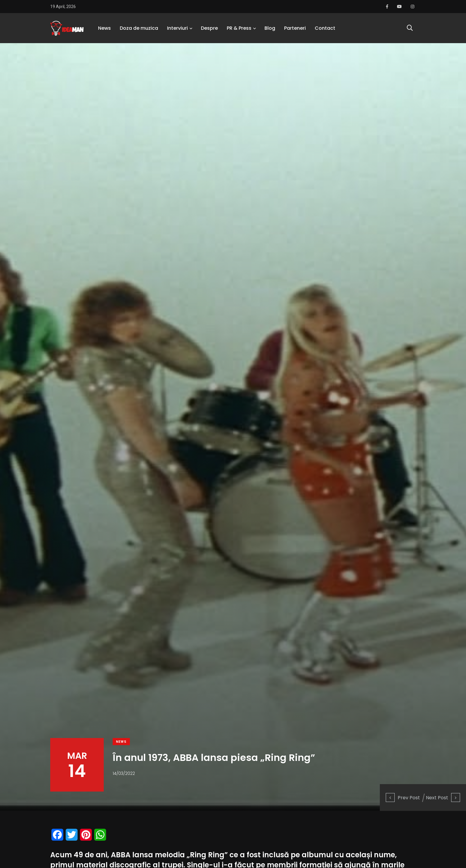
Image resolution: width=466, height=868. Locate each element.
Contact (325, 28)
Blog (270, 28)
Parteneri (295, 28)
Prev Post (403, 798)
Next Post (443, 798)
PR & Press (239, 28)
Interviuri (177, 28)
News (104, 28)
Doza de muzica (139, 28)
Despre (209, 28)
